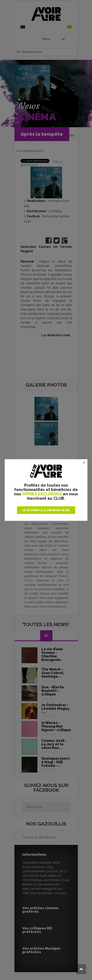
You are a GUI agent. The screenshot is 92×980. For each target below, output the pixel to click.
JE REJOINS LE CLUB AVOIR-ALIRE (46, 510)
